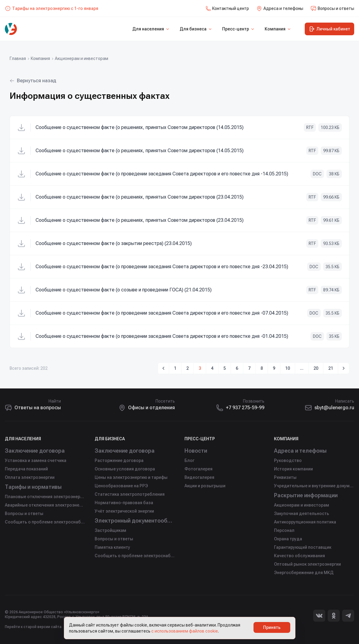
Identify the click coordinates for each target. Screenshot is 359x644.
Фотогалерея (198, 469)
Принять (272, 627)
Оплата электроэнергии (30, 477)
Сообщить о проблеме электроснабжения (45, 522)
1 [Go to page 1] (175, 368)
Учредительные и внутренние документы (314, 486)
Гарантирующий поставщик (303, 547)
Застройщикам (110, 530)
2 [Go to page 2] (187, 368)
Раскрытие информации (307, 495)
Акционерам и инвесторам (82, 58)
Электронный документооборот (135, 521)
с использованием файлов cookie (185, 631)
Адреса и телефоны (301, 451)
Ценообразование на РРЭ (121, 486)
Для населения (151, 29)
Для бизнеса (196, 29)
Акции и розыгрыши (205, 486)
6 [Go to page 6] (237, 368)
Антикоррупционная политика (305, 522)
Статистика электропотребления (130, 494)
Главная (18, 58)
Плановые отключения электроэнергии (45, 497)
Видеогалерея (199, 477)
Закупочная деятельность (302, 514)
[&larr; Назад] (163, 368)
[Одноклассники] (334, 616)
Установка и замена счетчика (36, 460)
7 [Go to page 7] (249, 368)
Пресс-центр (239, 29)
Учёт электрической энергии (124, 511)
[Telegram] (348, 616)
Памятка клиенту (112, 547)
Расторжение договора (119, 460)
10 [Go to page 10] (288, 368)
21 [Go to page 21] (331, 368)
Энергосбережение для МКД (304, 573)
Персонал (284, 530)
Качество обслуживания (299, 556)
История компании (293, 469)
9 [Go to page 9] (274, 368)
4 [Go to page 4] (212, 368)
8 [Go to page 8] (262, 368)
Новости (196, 451)
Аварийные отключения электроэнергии (45, 505)
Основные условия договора (125, 469)
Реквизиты (285, 477)
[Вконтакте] (319, 616)
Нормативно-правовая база (124, 503)
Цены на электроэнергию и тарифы (131, 477)
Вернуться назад (33, 81)
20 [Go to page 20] (316, 368)
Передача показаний (26, 469)
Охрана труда (288, 539)
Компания (278, 29)
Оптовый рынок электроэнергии (307, 564)
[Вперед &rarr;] (344, 368)
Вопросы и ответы (24, 514)
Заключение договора (35, 451)
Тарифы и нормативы (34, 487)
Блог (189, 460)
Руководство (288, 460)
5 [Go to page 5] (225, 368)
